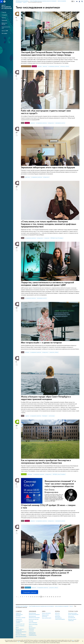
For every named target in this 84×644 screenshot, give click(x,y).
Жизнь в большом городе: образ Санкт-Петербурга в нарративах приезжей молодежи (46, 398)
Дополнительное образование (32, 628)
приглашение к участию (60, 123)
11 (33, 597)
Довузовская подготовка (34, 619)
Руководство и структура (20, 617)
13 (37, 597)
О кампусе (19, 611)
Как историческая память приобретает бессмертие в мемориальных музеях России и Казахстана (46, 461)
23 (58, 597)
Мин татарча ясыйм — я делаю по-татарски (41, 342)
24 (60, 597)
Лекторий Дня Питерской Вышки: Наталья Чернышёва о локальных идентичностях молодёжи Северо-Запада (48, 54)
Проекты (4, 18)
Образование (32, 611)
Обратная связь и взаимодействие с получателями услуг (33, 634)
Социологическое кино (6, 27)
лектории (40, 66)
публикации (30, 474)
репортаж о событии (65, 66)
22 (56, 597)
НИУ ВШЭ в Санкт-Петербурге (57, 238)
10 (31, 597)
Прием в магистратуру (33, 624)
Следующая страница (30, 592)
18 (47, 597)
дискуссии (45, 66)
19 (49, 597)
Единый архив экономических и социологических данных (60, 618)
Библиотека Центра (4, 24)
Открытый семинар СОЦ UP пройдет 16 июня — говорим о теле (48, 506)
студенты (27, 416)
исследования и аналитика (54, 66)
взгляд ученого (51, 123)
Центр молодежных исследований (62, 606)
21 (54, 597)
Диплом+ (31, 626)
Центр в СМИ (5, 31)
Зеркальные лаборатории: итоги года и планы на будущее (48, 167)
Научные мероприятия (46, 613)
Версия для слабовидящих (21, 635)
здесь (73, 640)
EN (74, 1)
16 (43, 597)
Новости (71, 606)
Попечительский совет (20, 624)
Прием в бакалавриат (33, 623)
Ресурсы (57, 611)
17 (45, 597)
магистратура (52, 416)
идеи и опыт (27, 177)
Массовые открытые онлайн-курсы (72, 620)
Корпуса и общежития (20, 626)
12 (35, 597)
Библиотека (57, 613)
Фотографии (4, 33)
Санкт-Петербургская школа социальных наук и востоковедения (41, 606)
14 (39, 597)
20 (52, 597)
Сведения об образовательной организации (19, 614)
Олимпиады (31, 621)
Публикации (4, 20)
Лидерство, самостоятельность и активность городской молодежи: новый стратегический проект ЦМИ (47, 284)
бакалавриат (45, 416)
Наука (44, 611)
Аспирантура (31, 631)
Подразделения (19, 619)
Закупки (17, 627)
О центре (4, 12)
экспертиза (47, 238)
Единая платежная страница (21, 636)
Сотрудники (4, 15)
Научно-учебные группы (47, 618)
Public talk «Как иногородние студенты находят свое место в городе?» (46, 112)
